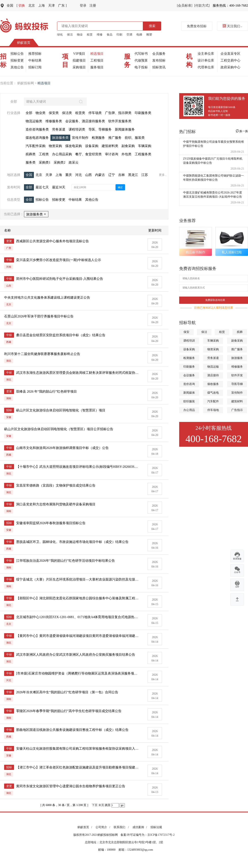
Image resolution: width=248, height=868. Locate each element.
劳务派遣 (213, 358)
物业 (80, 35)
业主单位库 (206, 54)
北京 (32, 5)
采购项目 (79, 67)
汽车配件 (213, 401)
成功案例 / (140, 827)
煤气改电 (213, 393)
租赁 (90, 35)
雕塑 (149, 35)
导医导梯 (237, 384)
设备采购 (189, 349)
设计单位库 (206, 60)
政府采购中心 (230, 67)
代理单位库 (206, 67)
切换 (21, 5)
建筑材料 (237, 401)
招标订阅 (35, 67)
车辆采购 (213, 341)
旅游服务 (237, 358)
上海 (42, 5)
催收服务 (213, 384)
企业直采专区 (230, 54)
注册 (93, 5)
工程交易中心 (230, 60)
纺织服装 (189, 401)
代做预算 (141, 60)
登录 (83, 5)
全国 (10, 5)
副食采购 (237, 341)
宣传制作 (237, 393)
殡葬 (240, 332)
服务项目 (97, 67)
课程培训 (189, 341)
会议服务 (189, 375)
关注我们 (232, 26)
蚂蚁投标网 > (27, 83)
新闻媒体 (189, 393)
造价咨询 (189, 384)
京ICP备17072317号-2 (161, 835)
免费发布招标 (197, 26)
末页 (101, 805)
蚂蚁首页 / (85, 827)
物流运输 (213, 367)
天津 (51, 5)
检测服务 (189, 358)
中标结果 (35, 60)
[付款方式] (202, 5)
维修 (100, 35)
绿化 (60, 35)
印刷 (119, 35)
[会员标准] (185, 5)
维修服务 (237, 367)
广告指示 (237, 410)
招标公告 (17, 54)
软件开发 (237, 375)
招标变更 (17, 60)
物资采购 (213, 349)
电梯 (139, 35)
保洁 (70, 35)
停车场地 (213, 410)
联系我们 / (122, 827)
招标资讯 (159, 67)
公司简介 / (103, 827)
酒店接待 (213, 375)
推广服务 (237, 349)
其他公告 (17, 67)
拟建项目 (79, 60)
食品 (110, 35)
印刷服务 (189, 367)
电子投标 (141, 67)
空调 (129, 35)
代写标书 (141, 54)
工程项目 (97, 60)
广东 (62, 5)
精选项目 (97, 54)
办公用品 (189, 410)
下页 (95, 805)
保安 (186, 332)
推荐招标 (35, 54)
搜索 (152, 26)
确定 (120, 187)
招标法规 (156, 827)
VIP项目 (79, 54)
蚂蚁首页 (24, 43)
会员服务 (159, 54)
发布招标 (159, 60)
